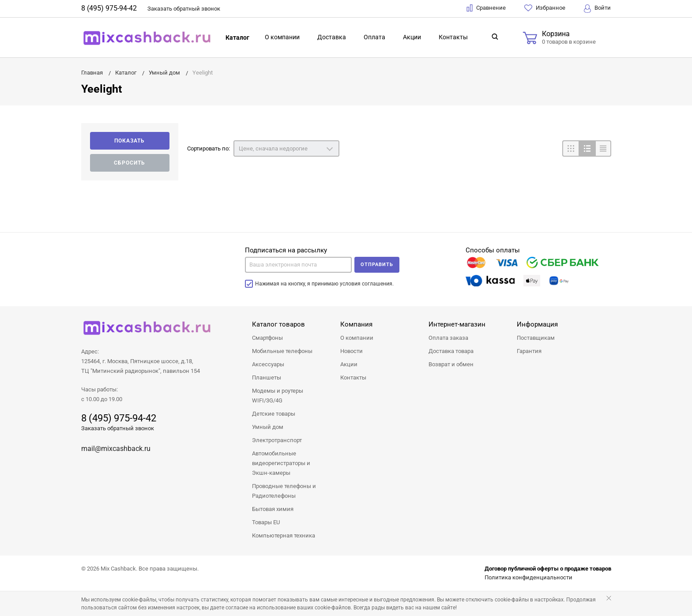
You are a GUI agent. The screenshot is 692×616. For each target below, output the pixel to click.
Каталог (237, 38)
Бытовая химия (273, 509)
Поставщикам (536, 338)
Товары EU (266, 522)
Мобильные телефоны (282, 351)
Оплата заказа (448, 338)
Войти (597, 9)
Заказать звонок (184, 9)
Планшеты (267, 377)
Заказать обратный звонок (118, 428)
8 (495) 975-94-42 (109, 8)
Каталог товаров (278, 324)
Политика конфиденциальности (528, 577)
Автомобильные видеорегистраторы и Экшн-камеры (281, 463)
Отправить (377, 265)
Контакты (453, 37)
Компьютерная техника (284, 535)
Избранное (545, 8)
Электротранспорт (277, 440)
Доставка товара (451, 351)
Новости (352, 351)
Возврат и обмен (451, 364)
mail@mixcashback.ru (116, 449)
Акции (412, 37)
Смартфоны (267, 338)
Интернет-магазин (457, 324)
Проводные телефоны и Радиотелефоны (284, 491)
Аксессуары (268, 364)
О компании (282, 37)
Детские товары (274, 414)
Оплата (374, 37)
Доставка (332, 37)
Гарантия (529, 351)
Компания (356, 324)
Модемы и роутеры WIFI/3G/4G (278, 396)
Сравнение (486, 8)
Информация (537, 324)
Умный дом (268, 427)
